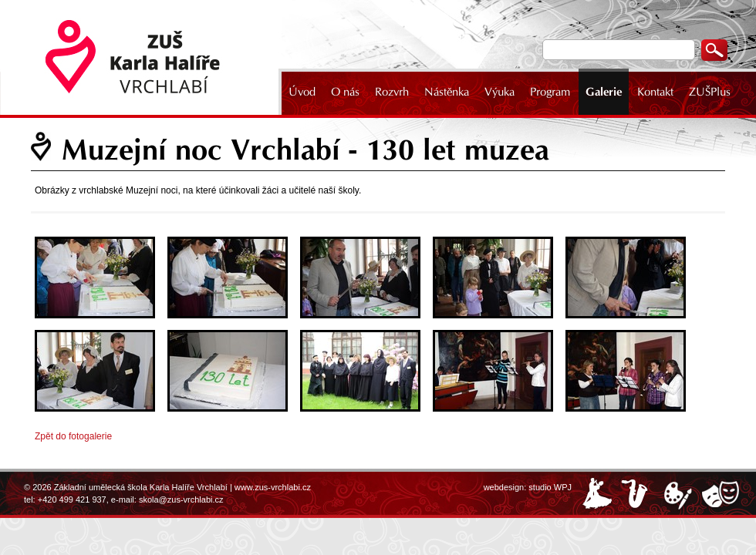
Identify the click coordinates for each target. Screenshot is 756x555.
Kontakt (655, 92)
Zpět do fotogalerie (73, 436)
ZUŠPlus (710, 92)
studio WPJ (550, 487)
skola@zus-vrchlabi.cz (181, 499)
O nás (345, 92)
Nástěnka (447, 92)
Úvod (302, 92)
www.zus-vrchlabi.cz (273, 487)
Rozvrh (392, 92)
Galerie (604, 92)
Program (550, 92)
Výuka (499, 92)
